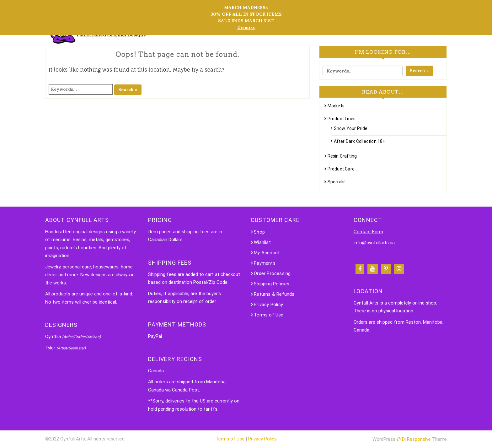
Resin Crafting (342, 156)
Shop (259, 232)
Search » (128, 89)
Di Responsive (414, 439)
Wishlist (262, 242)
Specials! (337, 182)
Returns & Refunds (274, 294)
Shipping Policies (272, 284)
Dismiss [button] (246, 27)
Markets (336, 106)
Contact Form (368, 232)
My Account (267, 253)
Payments (265, 263)
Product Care (341, 169)
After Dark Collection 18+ (360, 141)
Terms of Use (269, 315)
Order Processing (272, 273)
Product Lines (342, 119)
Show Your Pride (351, 128)
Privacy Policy (268, 305)
